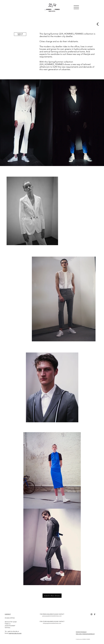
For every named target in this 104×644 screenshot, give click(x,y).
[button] (76, 7)
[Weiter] (98, 24)
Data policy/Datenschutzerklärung (85, 634)
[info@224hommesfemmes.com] (52, 623)
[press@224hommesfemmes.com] (52, 616)
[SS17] (20, 34)
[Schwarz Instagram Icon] (91, 614)
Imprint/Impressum (81, 632)
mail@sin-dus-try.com (15, 633)
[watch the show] (52, 596)
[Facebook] (95, 614)
